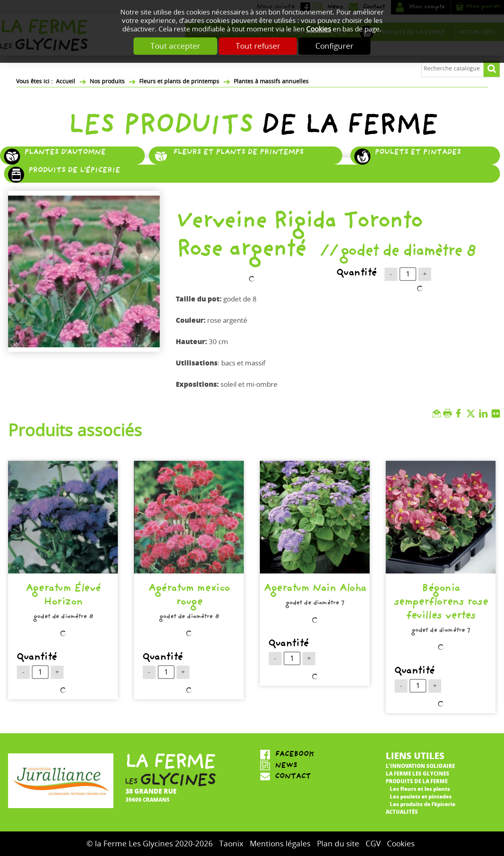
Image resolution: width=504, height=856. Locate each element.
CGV (373, 844)
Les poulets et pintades (421, 796)
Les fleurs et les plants (420, 789)
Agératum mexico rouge (189, 596)
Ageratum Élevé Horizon (63, 596)
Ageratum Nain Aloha (315, 590)
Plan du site (338, 844)
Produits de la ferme (417, 781)
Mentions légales (280, 844)
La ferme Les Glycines (418, 773)
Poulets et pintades (418, 153)
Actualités (402, 812)
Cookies (319, 29)
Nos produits (107, 81)
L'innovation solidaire (420, 766)
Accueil (66, 81)
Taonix (231, 844)
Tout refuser (258, 46)
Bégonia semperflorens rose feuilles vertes (441, 603)
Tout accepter (175, 46)
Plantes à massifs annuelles (271, 81)
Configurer (335, 46)
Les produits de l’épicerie (423, 804)
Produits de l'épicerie (74, 171)
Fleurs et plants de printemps (179, 81)
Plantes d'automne (65, 153)
